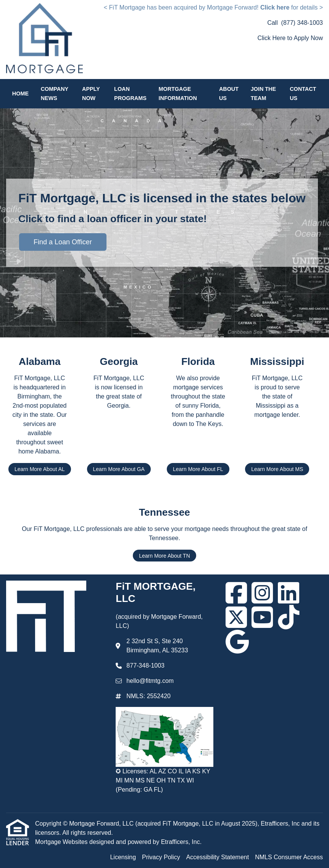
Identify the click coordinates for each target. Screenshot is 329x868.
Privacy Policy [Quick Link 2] (161, 857)
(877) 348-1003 (302, 23)
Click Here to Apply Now (290, 38)
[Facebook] (236, 593)
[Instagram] (262, 593)
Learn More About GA (119, 469)
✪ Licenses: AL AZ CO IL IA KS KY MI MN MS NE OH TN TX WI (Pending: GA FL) (163, 780)
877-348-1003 (145, 666)
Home (20, 94)
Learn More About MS (277, 469)
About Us (229, 94)
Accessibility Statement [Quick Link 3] (218, 857)
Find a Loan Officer (63, 242)
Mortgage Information (178, 94)
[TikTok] (289, 617)
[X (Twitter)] (236, 617)
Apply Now (91, 94)
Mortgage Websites (62, 842)
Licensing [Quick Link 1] (123, 857)
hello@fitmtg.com (150, 681)
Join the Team (263, 94)
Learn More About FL (198, 469)
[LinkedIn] (289, 593)
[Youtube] (262, 617)
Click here (275, 7)
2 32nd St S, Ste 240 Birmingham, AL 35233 (157, 646)
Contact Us (303, 94)
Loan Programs (130, 94)
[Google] (237, 642)
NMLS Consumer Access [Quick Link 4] (289, 857)
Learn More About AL (40, 469)
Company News (55, 94)
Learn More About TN (164, 556)
